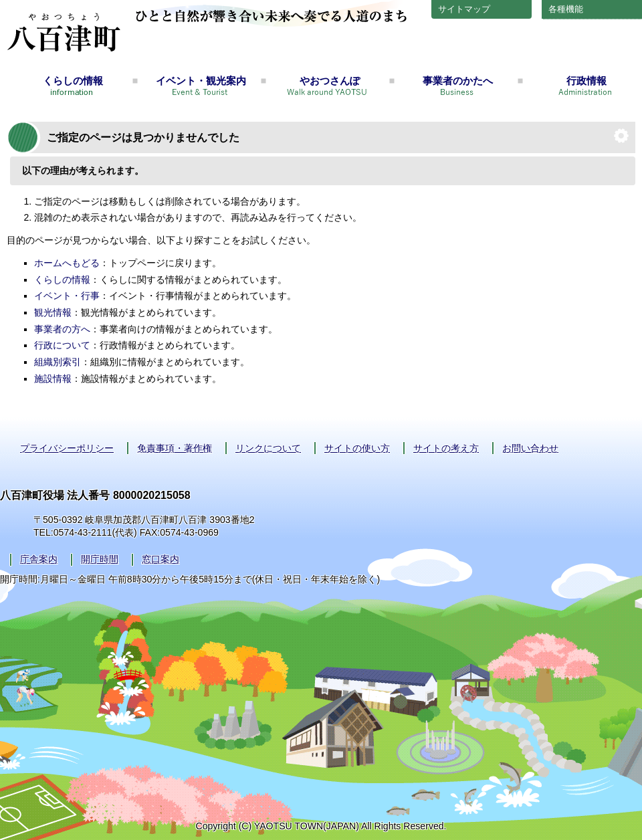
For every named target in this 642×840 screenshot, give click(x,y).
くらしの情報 (73, 81)
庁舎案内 (39, 559)
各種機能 (566, 9)
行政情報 (586, 81)
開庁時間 (100, 559)
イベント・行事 (67, 296)
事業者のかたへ (458, 81)
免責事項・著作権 (175, 448)
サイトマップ (464, 9)
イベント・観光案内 (201, 81)
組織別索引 (58, 362)
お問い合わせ (530, 448)
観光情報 (53, 312)
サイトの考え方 (446, 448)
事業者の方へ (62, 329)
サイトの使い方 (357, 448)
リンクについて (268, 448)
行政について (62, 345)
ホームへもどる (67, 263)
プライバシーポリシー (67, 448)
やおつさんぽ (330, 81)
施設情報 (53, 379)
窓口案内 (160, 559)
